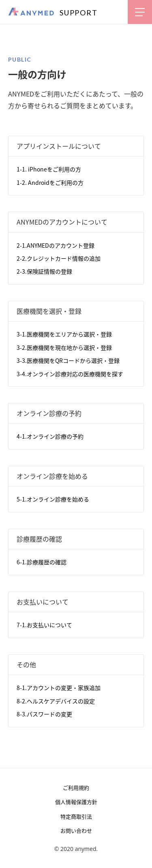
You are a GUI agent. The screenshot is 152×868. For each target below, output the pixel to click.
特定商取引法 (76, 816)
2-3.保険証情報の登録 (44, 271)
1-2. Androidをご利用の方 (50, 182)
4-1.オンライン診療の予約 (50, 436)
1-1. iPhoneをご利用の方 (49, 169)
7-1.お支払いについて (44, 625)
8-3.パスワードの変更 (44, 714)
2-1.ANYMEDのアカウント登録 (56, 245)
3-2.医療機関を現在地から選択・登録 (64, 347)
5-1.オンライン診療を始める (53, 499)
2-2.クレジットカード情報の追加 (59, 258)
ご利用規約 (76, 788)
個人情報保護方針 (76, 802)
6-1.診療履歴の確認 (42, 562)
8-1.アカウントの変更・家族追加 (59, 688)
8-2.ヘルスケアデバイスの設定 (56, 701)
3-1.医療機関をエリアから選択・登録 (64, 334)
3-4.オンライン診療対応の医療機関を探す (70, 374)
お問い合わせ (76, 830)
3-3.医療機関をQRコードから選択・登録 (68, 360)
